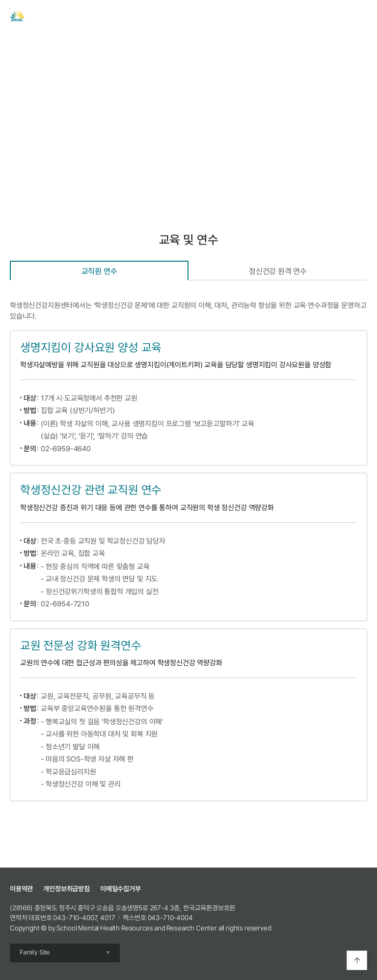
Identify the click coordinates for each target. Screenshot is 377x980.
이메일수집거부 (121, 889)
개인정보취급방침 (67, 889)
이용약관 (21, 889)
